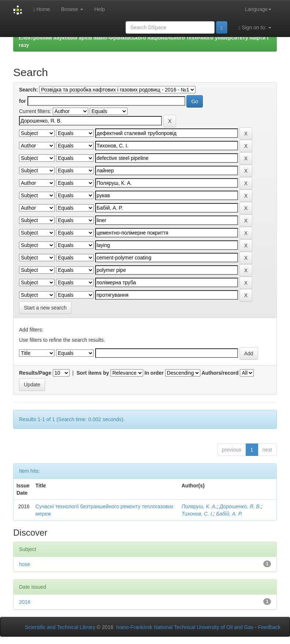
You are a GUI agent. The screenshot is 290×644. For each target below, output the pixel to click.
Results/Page (35, 373)
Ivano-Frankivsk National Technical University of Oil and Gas (185, 627)
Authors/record (220, 373)
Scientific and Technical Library (60, 627)
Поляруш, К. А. (199, 506)
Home (41, 9)
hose (25, 564)
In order (154, 373)
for (23, 101)
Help (99, 9)
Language (258, 9)
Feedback (269, 627)
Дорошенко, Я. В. (240, 506)
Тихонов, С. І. (198, 514)
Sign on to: (255, 28)
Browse (72, 9)
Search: (28, 90)
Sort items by (93, 373)
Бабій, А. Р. (229, 514)
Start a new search (45, 308)
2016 (25, 602)
